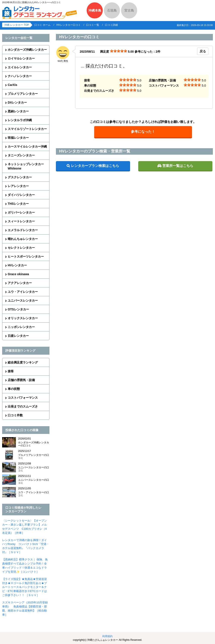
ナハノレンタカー (20, 76)
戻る (203, 51)
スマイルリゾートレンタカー (27, 129)
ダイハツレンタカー (21, 195)
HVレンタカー (17, 265)
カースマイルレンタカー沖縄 (27, 147)
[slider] (118, 51)
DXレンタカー (17, 102)
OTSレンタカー (18, 309)
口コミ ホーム (42, 25)
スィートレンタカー (21, 221)
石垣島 (112, 10)
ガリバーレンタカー (21, 212)
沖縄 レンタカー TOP (17, 25)
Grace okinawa (18, 274)
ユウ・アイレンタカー (23, 292)
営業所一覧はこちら (178, 166)
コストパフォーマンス (23, 398)
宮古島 (129, 10)
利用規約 (107, 636)
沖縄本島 (95, 10)
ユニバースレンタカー (23, 301)
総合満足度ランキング (23, 362)
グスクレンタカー (20, 177)
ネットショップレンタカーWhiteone (26, 166)
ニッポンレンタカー (21, 327)
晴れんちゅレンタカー (23, 239)
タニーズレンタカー (21, 155)
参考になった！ (143, 132)
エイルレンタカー (20, 67)
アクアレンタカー (20, 283)
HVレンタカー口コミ (68, 25)
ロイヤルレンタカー (21, 58)
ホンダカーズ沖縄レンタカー (27, 50)
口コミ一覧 (93, 25)
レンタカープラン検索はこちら (95, 166)
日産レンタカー (18, 336)
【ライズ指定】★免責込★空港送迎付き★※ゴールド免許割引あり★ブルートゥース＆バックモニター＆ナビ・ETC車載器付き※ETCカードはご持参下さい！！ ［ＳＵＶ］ (25, 587)
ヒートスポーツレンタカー (26, 256)
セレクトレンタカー (21, 248)
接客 (11, 371)
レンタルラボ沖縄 (20, 120)
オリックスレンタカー (23, 318)
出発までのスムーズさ (23, 406)
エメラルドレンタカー (23, 230)
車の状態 (14, 389)
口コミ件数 (15, 415)
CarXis (12, 85)
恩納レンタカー (18, 111)
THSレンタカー (18, 204)
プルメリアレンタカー (23, 94)
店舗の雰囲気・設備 (21, 380)
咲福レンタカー (18, 138)
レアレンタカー (18, 186)
